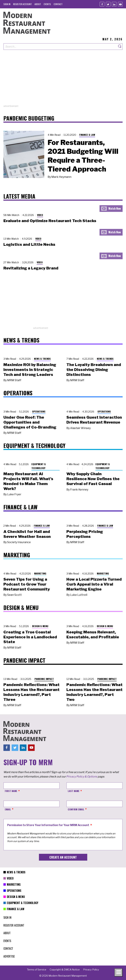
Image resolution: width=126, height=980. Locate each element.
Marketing (40, 573)
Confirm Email (76, 809)
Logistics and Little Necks (29, 244)
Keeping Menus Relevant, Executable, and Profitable (93, 635)
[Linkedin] (114, 4)
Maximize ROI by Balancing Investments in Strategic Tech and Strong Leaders (30, 370)
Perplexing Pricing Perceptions (85, 534)
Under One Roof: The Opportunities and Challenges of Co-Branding (30, 422)
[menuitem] (7, 4)
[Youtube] (120, 4)
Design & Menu (40, 626)
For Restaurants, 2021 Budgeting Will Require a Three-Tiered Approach (83, 156)
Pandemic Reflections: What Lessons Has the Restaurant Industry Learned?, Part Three (32, 692)
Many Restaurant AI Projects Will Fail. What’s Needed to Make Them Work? (28, 481)
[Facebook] (102, 4)
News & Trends (42, 359)
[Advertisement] (63, 81)
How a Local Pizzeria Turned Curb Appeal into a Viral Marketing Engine (94, 584)
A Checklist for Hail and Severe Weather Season (27, 534)
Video (40, 215)
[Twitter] (108, 4)
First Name (11, 791)
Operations (39, 411)
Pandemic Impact (44, 679)
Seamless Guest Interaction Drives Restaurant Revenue (94, 420)
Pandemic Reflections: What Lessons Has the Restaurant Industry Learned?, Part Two (95, 692)
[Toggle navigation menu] (118, 973)
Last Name (74, 791)
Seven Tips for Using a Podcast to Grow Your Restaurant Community (27, 584)
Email (8, 809)
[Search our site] (60, 47)
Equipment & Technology (39, 466)
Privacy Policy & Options (82, 777)
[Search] (120, 47)
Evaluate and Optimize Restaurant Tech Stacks (50, 221)
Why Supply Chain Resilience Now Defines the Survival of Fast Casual (93, 479)
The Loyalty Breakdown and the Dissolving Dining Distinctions (94, 370)
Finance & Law (87, 135)
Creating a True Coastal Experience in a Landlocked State (30, 637)
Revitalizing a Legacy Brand (31, 268)
